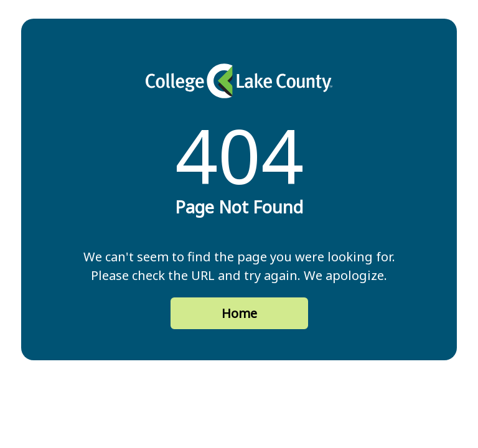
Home (239, 313)
